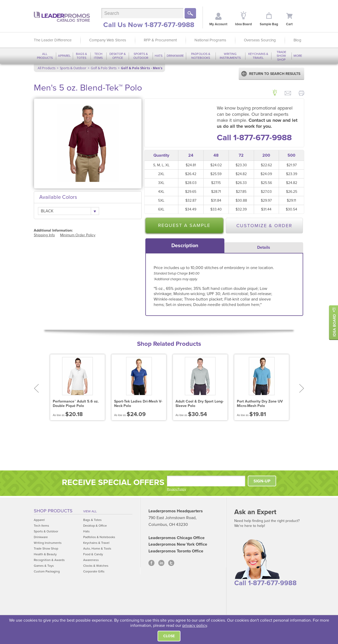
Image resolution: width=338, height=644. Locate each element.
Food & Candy (93, 554)
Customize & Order (264, 226)
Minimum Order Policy (78, 235)
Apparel (64, 56)
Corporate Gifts (94, 571)
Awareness (91, 560)
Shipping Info (44, 235)
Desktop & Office (118, 56)
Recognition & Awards (49, 560)
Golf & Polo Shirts (104, 68)
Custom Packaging (47, 571)
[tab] (185, 246)
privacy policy (195, 626)
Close (169, 636)
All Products (45, 56)
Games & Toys (44, 566)
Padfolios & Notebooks (201, 56)
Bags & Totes (82, 56)
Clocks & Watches (96, 566)
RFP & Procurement (160, 40)
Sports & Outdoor (141, 56)
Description (185, 246)
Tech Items (98, 56)
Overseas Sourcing (260, 40)
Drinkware (175, 56)
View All (90, 511)
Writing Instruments (230, 56)
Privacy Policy (176, 489)
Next (302, 388)
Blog (297, 40)
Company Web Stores (108, 40)
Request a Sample (184, 225)
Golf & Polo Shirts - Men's (142, 68)
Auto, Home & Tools (97, 549)
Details (264, 247)
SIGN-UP (262, 481)
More (298, 56)
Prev (36, 388)
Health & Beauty (45, 554)
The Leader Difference (53, 40)
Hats (159, 56)
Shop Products (53, 511)
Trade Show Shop (281, 56)
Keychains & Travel (258, 56)
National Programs (210, 40)
